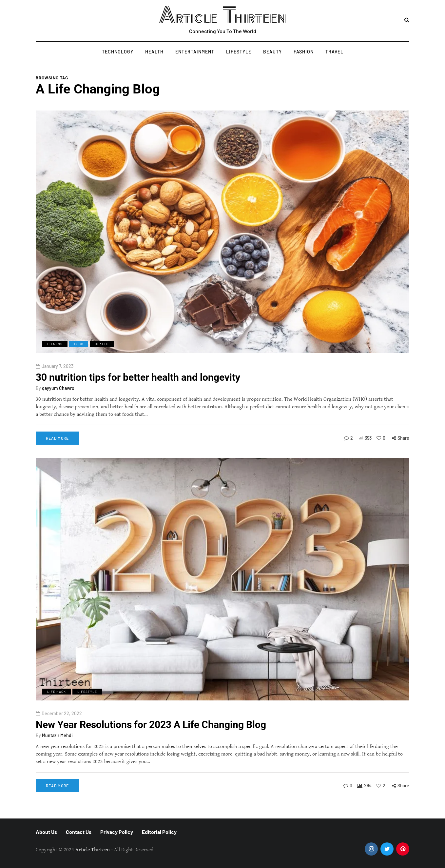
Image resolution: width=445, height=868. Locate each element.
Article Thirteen (223, 16)
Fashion (304, 52)
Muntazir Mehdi (57, 746)
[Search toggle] (407, 20)
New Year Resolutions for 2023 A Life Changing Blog (151, 735)
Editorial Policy (159, 832)
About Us (46, 832)
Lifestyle (239, 52)
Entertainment (195, 52)
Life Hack (57, 702)
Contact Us (79, 832)
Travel (334, 52)
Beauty (272, 52)
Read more (57, 438)
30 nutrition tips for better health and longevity (138, 377)
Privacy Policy (117, 832)
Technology (118, 52)
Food (79, 344)
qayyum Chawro (58, 388)
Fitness (55, 344)
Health (154, 52)
